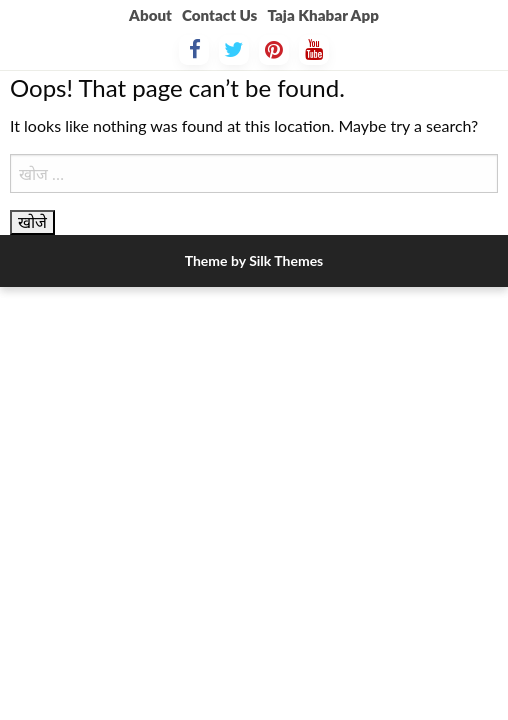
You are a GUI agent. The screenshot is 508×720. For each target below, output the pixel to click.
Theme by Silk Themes (254, 260)
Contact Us (219, 15)
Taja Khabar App (322, 15)
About (150, 15)
